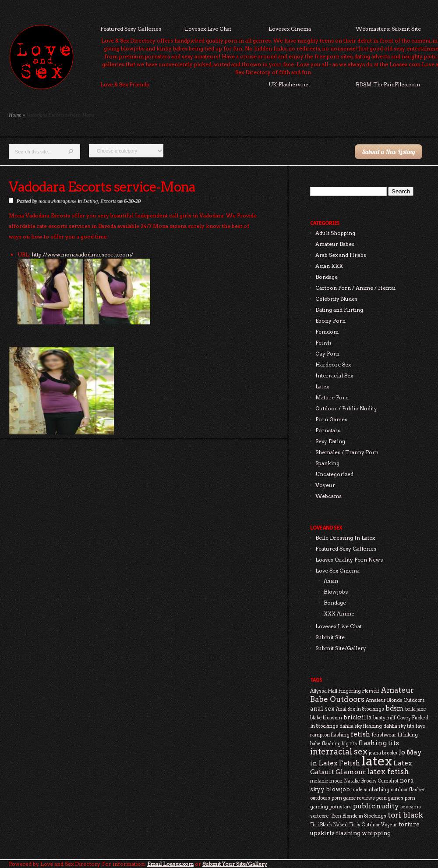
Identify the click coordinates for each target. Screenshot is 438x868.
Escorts (108, 201)
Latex (322, 386)
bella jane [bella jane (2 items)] (416, 709)
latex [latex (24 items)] (377, 761)
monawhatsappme (57, 201)
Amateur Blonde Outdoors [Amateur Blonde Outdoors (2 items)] (395, 700)
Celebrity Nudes (336, 299)
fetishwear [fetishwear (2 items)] (384, 735)
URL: (24, 254)
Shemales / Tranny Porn (347, 452)
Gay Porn (327, 354)
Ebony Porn (330, 321)
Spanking (327, 463)
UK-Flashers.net (289, 84)
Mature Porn (332, 397)
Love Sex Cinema (337, 571)
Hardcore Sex (333, 365)
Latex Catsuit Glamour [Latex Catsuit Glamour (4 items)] (361, 767)
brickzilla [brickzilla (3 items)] (358, 717)
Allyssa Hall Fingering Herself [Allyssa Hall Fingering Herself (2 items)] (345, 691)
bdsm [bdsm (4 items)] (395, 708)
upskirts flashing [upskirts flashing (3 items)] (335, 833)
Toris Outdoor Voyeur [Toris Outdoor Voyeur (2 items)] (373, 825)
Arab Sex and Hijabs (341, 255)
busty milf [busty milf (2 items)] (384, 718)
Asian (331, 581)
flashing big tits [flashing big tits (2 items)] (339, 744)
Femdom (327, 332)
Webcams (328, 496)
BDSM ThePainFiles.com (388, 84)
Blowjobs (336, 592)
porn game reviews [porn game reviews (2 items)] (353, 798)
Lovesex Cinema (290, 29)
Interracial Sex (334, 375)
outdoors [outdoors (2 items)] (320, 798)
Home (15, 115)
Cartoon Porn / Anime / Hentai (355, 288)
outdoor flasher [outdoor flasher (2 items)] (408, 790)
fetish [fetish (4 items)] (361, 734)
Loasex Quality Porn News (349, 560)
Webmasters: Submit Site (388, 29)
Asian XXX (329, 266)
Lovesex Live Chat (208, 29)
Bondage (327, 277)
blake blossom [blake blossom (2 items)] (326, 718)
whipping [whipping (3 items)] (376, 833)
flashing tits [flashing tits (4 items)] (379, 743)
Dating (90, 201)
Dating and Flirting (339, 310)
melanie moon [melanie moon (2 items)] (326, 781)
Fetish (323, 343)
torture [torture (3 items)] (409, 824)
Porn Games (331, 419)
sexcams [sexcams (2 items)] (411, 807)
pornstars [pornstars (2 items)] (341, 807)
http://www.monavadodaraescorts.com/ (82, 254)
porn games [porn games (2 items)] (390, 798)
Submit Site (330, 637)
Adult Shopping (335, 233)
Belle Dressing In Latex (345, 538)
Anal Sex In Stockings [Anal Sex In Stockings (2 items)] (360, 709)
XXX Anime (339, 614)
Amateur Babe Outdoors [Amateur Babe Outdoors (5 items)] (362, 695)
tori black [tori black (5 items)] (405, 815)
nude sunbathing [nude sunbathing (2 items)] (370, 790)
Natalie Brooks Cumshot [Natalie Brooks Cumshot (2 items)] (371, 781)
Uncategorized (334, 474)
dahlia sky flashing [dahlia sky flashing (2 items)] (361, 726)
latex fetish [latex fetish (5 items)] (388, 772)
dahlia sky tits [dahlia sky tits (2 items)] (399, 726)
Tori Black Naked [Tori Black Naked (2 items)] (329, 825)
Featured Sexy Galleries (131, 29)
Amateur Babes (335, 244)
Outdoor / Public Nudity (346, 408)
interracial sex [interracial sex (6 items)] (339, 752)
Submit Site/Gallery (341, 648)
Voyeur (325, 485)
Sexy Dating (330, 441)
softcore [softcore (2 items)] (320, 816)
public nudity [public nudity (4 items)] (376, 806)
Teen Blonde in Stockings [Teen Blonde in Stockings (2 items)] (358, 816)
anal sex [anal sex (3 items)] (322, 708)
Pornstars (328, 430)
